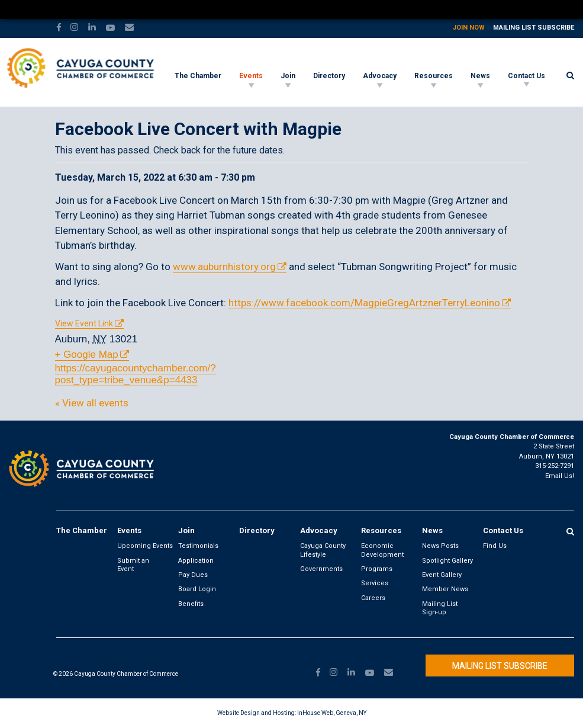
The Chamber (198, 76)
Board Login (197, 589)
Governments (321, 569)
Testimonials (198, 546)
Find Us (495, 546)
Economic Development (382, 550)
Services (375, 583)
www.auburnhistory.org (224, 267)
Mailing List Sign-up (440, 608)
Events (251, 76)
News (480, 76)
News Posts (440, 546)
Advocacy (380, 76)
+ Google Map (87, 355)
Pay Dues (193, 575)
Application (196, 561)
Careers (373, 598)
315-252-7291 (555, 466)
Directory (329, 76)
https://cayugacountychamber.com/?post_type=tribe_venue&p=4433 (136, 374)
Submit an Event (133, 565)
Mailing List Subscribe (534, 28)
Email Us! (560, 476)
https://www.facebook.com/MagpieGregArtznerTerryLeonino (364, 303)
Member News (445, 589)
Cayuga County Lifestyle (323, 550)
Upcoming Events (145, 546)
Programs (377, 569)
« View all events (92, 403)
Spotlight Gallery (447, 561)
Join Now (469, 28)
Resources (434, 76)
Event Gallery (442, 575)
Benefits (191, 604)
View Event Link (84, 323)
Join (288, 76)
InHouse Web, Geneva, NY (332, 713)
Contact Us (526, 76)
